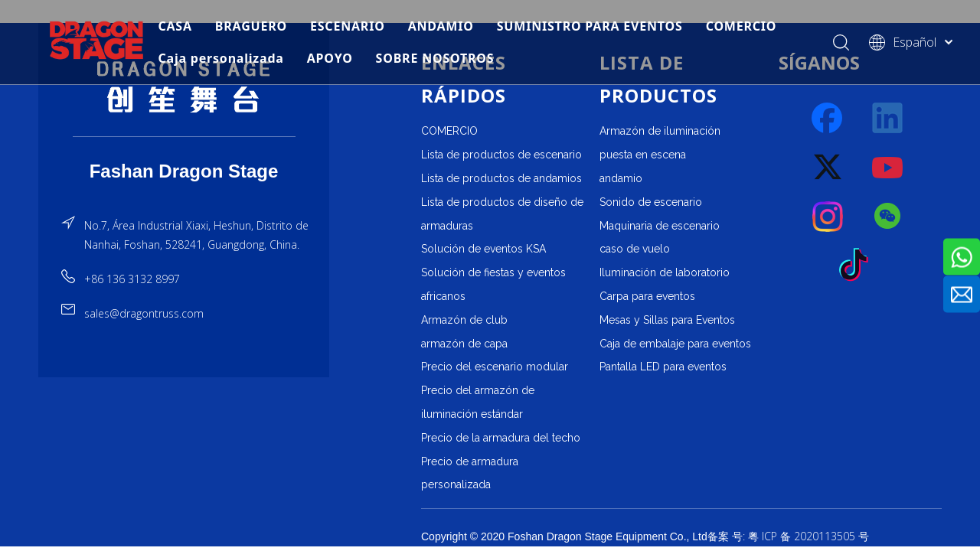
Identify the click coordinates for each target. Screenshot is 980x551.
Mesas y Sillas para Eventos (667, 320)
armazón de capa (464, 344)
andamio (621, 178)
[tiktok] (858, 266)
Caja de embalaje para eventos (675, 344)
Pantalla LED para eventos (663, 367)
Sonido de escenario (651, 202)
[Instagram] (828, 217)
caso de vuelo (635, 249)
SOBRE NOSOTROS (435, 58)
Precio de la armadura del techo (501, 438)
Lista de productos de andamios (501, 178)
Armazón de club (464, 320)
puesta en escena (643, 155)
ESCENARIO (348, 26)
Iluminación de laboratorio (665, 272)
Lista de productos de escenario (501, 155)
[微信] (888, 217)
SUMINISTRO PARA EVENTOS (590, 26)
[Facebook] (828, 119)
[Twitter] (828, 168)
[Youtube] (888, 168)
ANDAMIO (441, 26)
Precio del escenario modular (495, 367)
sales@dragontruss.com (144, 313)
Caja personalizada (220, 58)
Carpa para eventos (647, 296)
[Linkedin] (888, 119)
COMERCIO (742, 26)
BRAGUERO (251, 26)
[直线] (184, 137)
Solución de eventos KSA (483, 249)
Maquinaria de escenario (660, 226)
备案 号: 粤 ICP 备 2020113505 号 (788, 536)
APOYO (330, 58)
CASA (175, 26)
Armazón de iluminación (660, 131)
